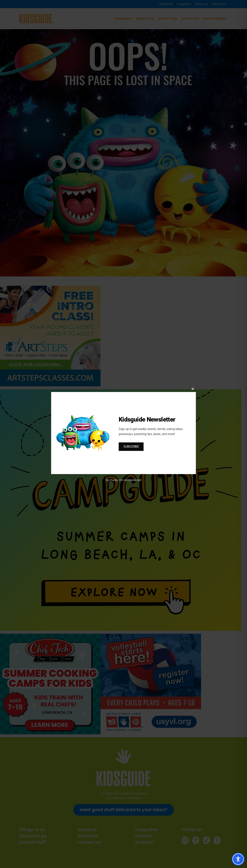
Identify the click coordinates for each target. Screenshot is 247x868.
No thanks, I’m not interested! (123, 480)
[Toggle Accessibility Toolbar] (238, 859)
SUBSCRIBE (131, 447)
